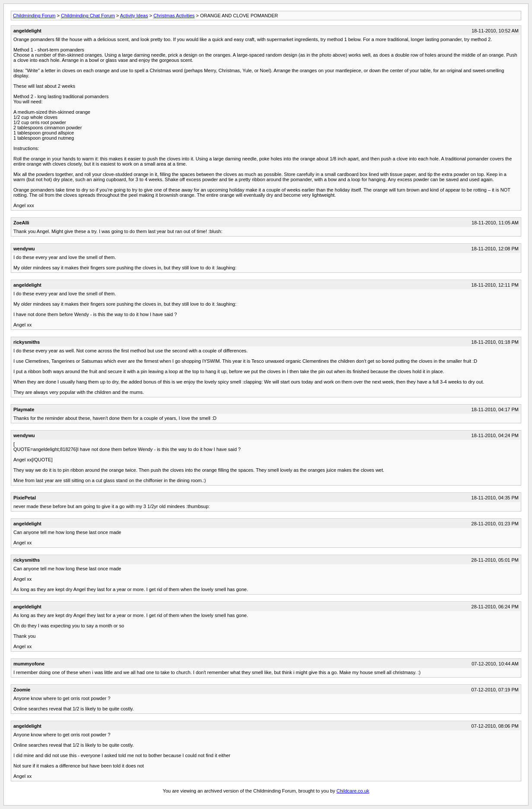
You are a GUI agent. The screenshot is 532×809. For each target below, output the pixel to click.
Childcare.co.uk (353, 791)
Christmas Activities (174, 16)
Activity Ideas (134, 16)
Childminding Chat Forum (88, 16)
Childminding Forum (34, 16)
